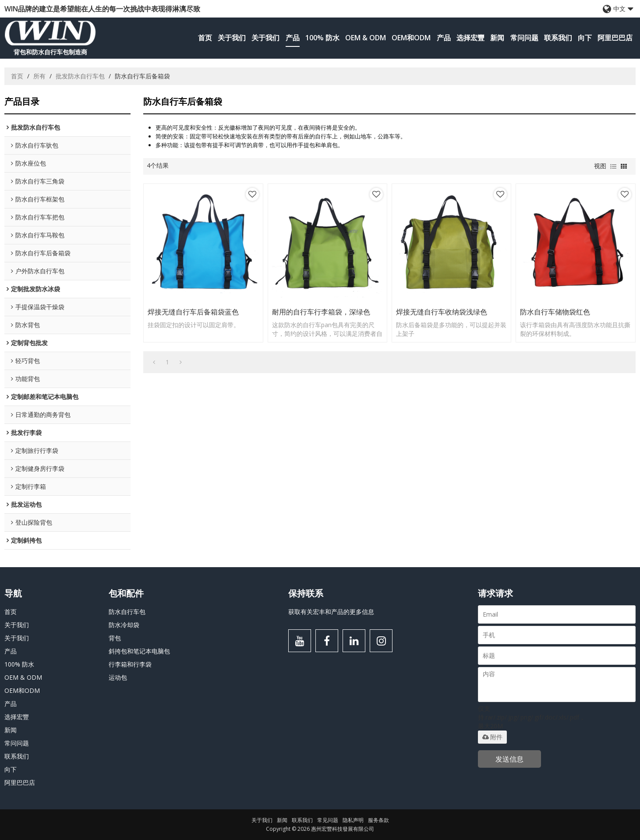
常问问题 (524, 38)
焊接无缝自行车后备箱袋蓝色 (193, 312)
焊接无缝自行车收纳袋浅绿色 (442, 312)
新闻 (497, 38)
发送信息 (509, 759)
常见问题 (328, 820)
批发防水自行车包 (80, 76)
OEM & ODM (366, 38)
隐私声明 (353, 820)
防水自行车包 (127, 612)
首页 (205, 38)
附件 (492, 737)
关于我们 (232, 38)
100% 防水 (322, 38)
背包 (115, 638)
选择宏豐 (470, 38)
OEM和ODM (411, 38)
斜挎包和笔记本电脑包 (139, 651)
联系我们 (558, 38)
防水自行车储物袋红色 (555, 312)
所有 (39, 76)
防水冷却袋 (124, 625)
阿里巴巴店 (615, 38)
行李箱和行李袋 (130, 664)
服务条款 (378, 820)
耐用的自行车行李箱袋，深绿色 (321, 312)
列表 (613, 166)
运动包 (118, 677)
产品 (293, 38)
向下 (585, 38)
